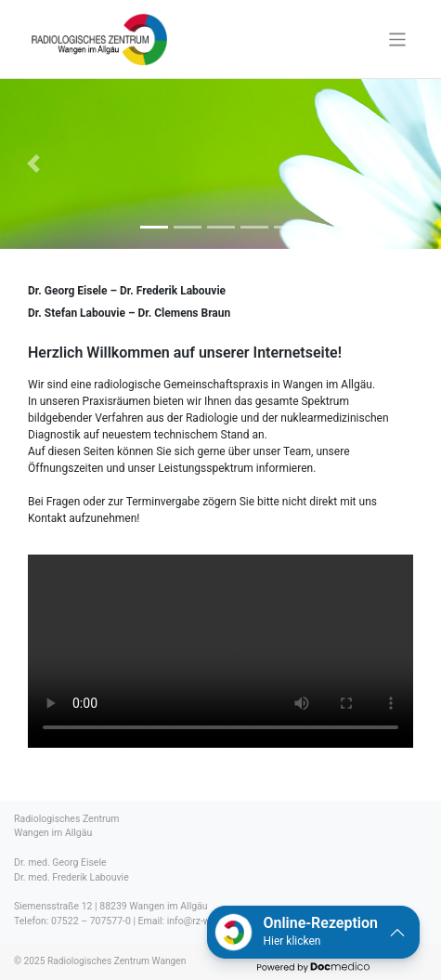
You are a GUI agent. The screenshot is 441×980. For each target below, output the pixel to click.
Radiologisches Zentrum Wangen (117, 961)
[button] (313, 932)
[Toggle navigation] (398, 39)
